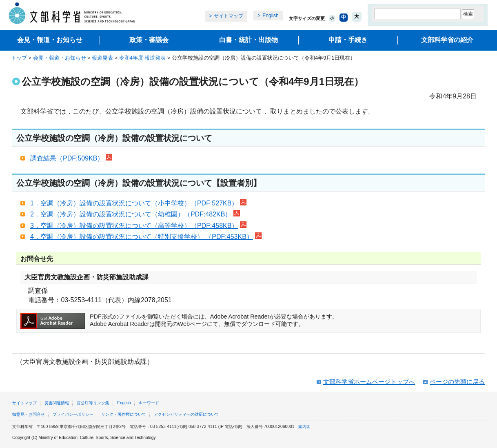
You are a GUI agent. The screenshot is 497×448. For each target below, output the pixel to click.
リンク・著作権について (124, 414)
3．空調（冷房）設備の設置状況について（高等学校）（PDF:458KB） (138, 226)
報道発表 (102, 58)
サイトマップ (229, 16)
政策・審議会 (149, 40)
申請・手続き (348, 40)
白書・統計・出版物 (248, 40)
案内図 (304, 427)
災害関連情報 (57, 403)
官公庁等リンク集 (93, 403)
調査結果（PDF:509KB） (71, 158)
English (270, 16)
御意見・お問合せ (29, 414)
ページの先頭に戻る (457, 382)
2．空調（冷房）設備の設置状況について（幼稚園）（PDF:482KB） (135, 214)
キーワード (149, 403)
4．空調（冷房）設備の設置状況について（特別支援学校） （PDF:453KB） (146, 237)
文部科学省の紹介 (447, 40)
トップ (19, 58)
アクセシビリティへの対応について (186, 414)
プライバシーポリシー (73, 414)
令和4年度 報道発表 (143, 58)
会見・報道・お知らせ (50, 40)
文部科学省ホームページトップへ (369, 382)
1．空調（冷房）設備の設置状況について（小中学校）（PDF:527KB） (138, 203)
